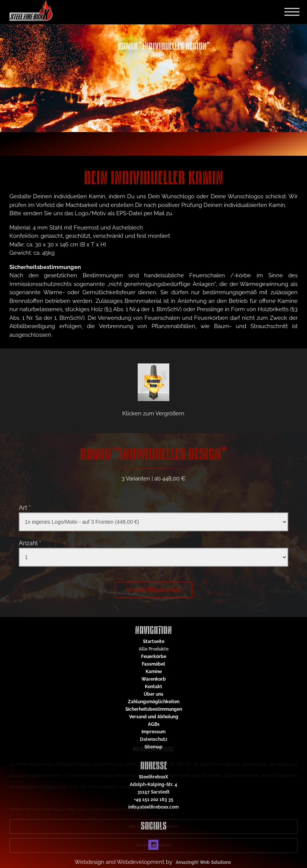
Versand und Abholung (154, 717)
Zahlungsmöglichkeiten (154, 702)
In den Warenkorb (154, 590)
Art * (25, 508)
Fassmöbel (153, 664)
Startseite (154, 641)
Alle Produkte (154, 649)
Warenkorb (154, 679)
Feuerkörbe (154, 657)
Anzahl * (30, 543)
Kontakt (153, 687)
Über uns (153, 694)
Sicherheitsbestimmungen (154, 709)
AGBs (154, 724)
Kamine (154, 672)
